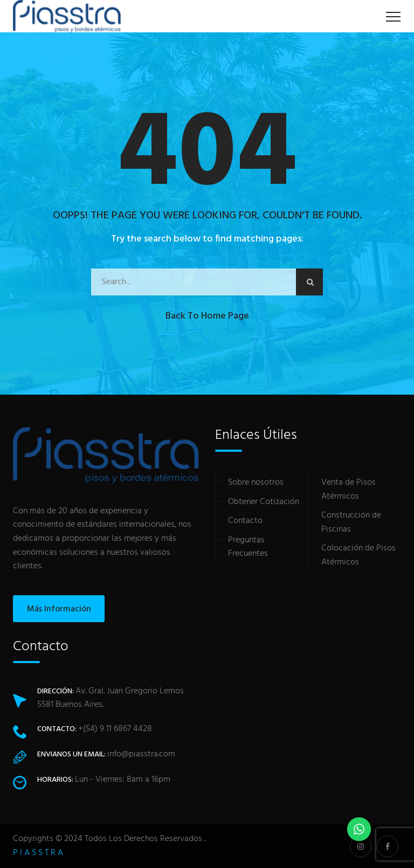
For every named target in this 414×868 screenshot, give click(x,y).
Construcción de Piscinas (351, 522)
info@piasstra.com (141, 754)
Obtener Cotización (264, 502)
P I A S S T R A (38, 853)
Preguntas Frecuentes (248, 547)
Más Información (59, 609)
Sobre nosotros (256, 483)
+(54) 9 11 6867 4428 (115, 729)
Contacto (245, 521)
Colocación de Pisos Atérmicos (358, 555)
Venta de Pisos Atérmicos (349, 490)
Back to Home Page (207, 316)
